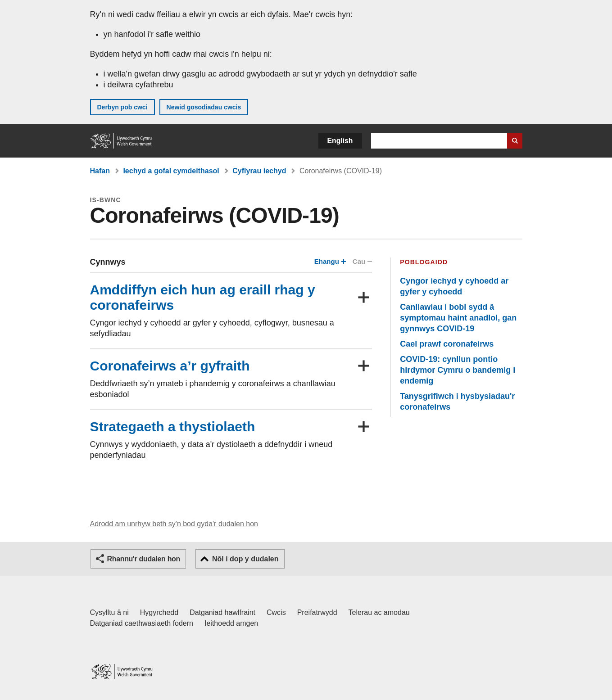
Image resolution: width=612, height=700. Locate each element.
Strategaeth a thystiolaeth (173, 427)
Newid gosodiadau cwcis (204, 107)
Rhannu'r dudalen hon (144, 559)
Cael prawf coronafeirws (447, 344)
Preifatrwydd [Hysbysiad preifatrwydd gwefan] (317, 612)
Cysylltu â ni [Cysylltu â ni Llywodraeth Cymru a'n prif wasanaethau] (109, 612)
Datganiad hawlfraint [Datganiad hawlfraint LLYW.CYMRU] (222, 612)
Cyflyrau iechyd (259, 171)
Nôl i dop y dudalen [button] (245, 559)
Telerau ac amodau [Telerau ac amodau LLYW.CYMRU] (379, 612)
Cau (362, 261)
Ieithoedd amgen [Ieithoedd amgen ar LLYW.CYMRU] (231, 623)
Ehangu (329, 261)
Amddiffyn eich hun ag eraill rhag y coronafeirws (203, 297)
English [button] (340, 141)
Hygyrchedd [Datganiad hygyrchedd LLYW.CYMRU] (159, 612)
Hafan (100, 171)
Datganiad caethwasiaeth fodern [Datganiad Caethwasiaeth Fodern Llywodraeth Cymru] (142, 623)
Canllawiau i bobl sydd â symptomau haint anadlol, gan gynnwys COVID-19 (458, 318)
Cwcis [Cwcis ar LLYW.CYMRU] (276, 612)
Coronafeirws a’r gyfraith (170, 366)
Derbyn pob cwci (122, 107)
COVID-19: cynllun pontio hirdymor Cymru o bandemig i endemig (458, 370)
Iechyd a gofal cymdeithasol (171, 171)
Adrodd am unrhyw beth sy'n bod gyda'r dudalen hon (174, 524)
